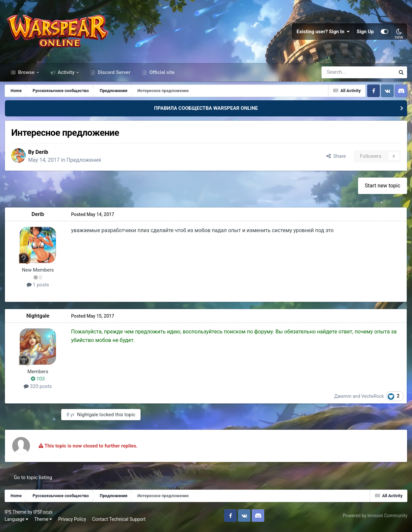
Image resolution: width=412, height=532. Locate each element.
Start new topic (382, 189)
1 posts (38, 288)
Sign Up (365, 33)
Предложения (86, 163)
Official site (161, 75)
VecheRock (373, 399)
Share (336, 159)
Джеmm (343, 399)
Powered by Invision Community (375, 519)
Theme (43, 522)
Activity (66, 75)
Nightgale (38, 319)
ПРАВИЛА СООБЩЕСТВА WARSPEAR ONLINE (206, 111)
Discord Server (113, 75)
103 (38, 382)
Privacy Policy (73, 522)
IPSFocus (43, 515)
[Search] (341, 75)
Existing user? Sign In (323, 33)
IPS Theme (16, 515)
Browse (26, 75)
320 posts (38, 389)
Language (17, 522)
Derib (43, 155)
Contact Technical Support (119, 522)
